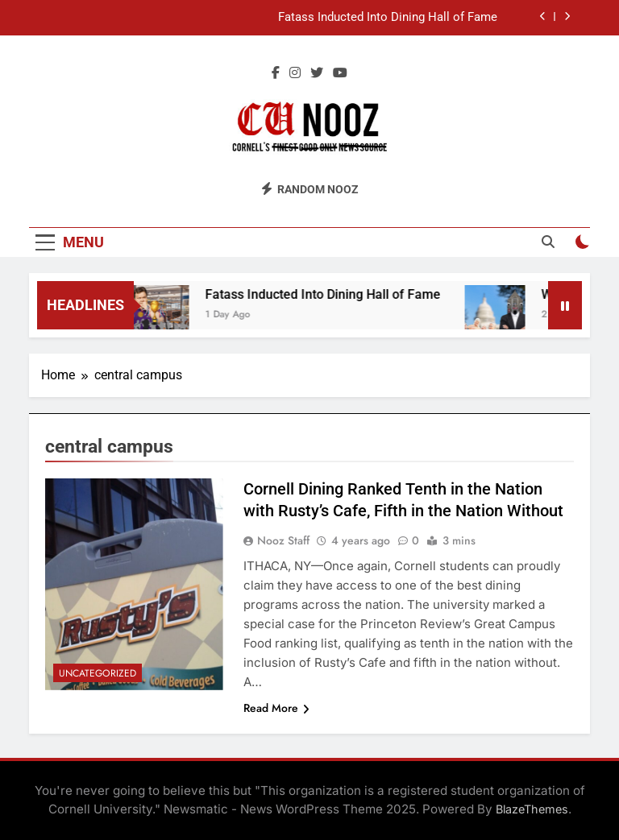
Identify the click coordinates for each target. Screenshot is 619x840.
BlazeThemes (532, 809)
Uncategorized (98, 673)
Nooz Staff (283, 540)
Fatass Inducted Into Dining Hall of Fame (388, 18)
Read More (276, 708)
